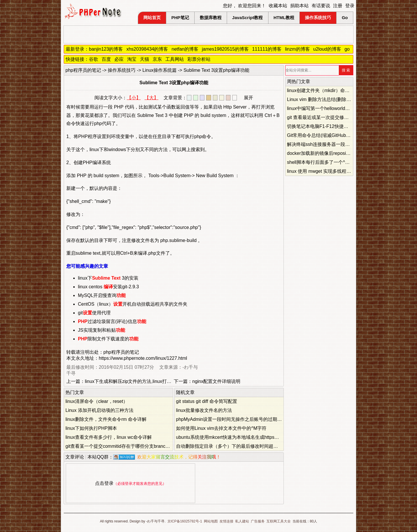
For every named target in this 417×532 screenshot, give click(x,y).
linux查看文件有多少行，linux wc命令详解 (109, 437)
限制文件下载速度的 (108, 339)
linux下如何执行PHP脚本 (91, 428)
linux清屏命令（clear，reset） (97, 401)
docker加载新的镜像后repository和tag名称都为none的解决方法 (352, 153)
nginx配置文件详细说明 (216, 381)
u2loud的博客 (327, 49)
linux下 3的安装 (108, 278)
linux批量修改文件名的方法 (204, 410)
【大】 (151, 98)
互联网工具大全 (279, 521)
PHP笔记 (180, 18)
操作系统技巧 (318, 18)
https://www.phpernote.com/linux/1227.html (143, 358)
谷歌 (94, 59)
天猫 (145, 59)
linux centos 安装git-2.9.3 (108, 287)
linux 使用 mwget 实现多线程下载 (321, 171)
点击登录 (104, 483)
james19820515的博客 (225, 49)
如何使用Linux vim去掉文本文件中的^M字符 (221, 428)
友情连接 (226, 521)
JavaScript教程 (248, 18)
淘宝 (132, 59)
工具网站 (175, 59)
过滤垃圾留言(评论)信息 (112, 321)
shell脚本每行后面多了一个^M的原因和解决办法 (336, 162)
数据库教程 (211, 18)
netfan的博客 (185, 49)
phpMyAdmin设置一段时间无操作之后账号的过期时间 (231, 419)
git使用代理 (94, 313)
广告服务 (258, 521)
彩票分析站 (199, 59)
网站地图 (211, 521)
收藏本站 (278, 6)
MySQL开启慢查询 (102, 295)
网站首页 (152, 18)
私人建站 (242, 521)
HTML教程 (284, 18)
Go (345, 18)
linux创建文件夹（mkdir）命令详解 (323, 90)
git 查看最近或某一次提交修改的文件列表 (329, 117)
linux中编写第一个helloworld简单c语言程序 (331, 108)
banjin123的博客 (106, 49)
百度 (106, 59)
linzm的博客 (297, 49)
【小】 (134, 98)
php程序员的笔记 (83, 70)
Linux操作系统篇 (160, 70)
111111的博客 (267, 49)
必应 (119, 59)
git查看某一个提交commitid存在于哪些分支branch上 (119, 446)
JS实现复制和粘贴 (101, 330)
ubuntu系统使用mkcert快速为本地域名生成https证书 (230, 437)
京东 (157, 59)
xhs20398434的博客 (147, 49)
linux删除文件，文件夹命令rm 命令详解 (106, 419)
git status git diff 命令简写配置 (207, 401)
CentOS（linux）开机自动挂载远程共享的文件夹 (133, 304)
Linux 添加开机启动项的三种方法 (99, 410)
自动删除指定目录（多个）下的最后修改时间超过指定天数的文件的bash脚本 (255, 446)
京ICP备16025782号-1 (185, 521)
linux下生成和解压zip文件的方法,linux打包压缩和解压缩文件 (147, 381)
